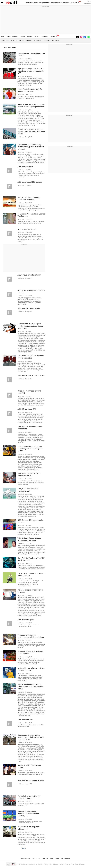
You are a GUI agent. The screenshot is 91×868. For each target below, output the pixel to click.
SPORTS (37, 37)
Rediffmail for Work (26, 858)
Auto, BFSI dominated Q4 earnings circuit (28, 490)
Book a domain (36, 858)
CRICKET (30, 37)
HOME (3, 37)
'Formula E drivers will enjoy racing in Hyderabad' (29, 797)
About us (68, 864)
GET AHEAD (45, 37)
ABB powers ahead (25, 167)
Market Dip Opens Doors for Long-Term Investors (29, 199)
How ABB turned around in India (31, 781)
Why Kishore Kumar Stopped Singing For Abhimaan (29, 539)
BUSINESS (15, 37)
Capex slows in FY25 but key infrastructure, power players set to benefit (31, 147)
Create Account (87, 3)
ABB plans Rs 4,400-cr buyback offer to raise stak (31, 357)
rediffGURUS (67, 3)
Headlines (5, 40)
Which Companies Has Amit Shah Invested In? (29, 474)
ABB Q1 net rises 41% (27, 409)
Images (21, 40)
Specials (47, 40)
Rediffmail (29, 3)
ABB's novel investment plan (29, 275)
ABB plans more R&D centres (30, 182)
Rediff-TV (76, 3)
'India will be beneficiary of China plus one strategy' (31, 669)
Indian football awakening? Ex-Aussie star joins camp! (30, 90)
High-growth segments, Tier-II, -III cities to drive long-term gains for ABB (31, 71)
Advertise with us (32, 864)
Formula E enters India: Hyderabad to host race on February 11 (28, 814)
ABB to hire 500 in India (27, 229)
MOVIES (23, 37)
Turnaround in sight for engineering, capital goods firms (31, 636)
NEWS (8, 37)
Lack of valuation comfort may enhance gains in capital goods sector (30, 449)
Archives (55, 40)
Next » (24, 848)
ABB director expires (26, 620)
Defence (14, 40)
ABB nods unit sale (25, 720)
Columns (29, 40)
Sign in (89, 1)
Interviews (38, 40)
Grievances (82, 864)
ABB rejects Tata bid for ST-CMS (31, 376)
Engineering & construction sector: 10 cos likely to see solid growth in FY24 (31, 737)
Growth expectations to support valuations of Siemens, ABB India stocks (31, 131)
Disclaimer (41, 864)
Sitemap (55, 864)
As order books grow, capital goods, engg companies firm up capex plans (30, 326)
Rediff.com (24, 864)
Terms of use (74, 864)
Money (35, 3)
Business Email (57, 3)
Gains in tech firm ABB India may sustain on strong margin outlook (31, 106)
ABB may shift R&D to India (29, 308)
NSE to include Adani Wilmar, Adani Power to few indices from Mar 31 (31, 687)
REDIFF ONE (54, 37)
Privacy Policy (48, 864)
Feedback (61, 864)
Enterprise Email (44, 3)
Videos (57, 858)
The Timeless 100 (66, 858)
